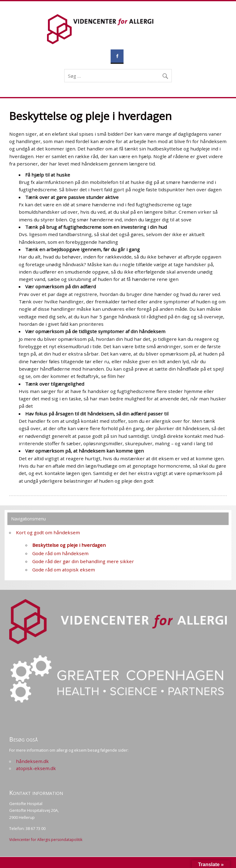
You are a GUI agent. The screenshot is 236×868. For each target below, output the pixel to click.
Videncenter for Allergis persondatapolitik (46, 840)
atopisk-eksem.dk (36, 768)
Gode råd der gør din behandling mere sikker (83, 561)
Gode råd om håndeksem (60, 553)
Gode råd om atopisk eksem (64, 570)
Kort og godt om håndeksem (48, 532)
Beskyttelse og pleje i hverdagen (69, 545)
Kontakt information (36, 793)
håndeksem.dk (32, 761)
